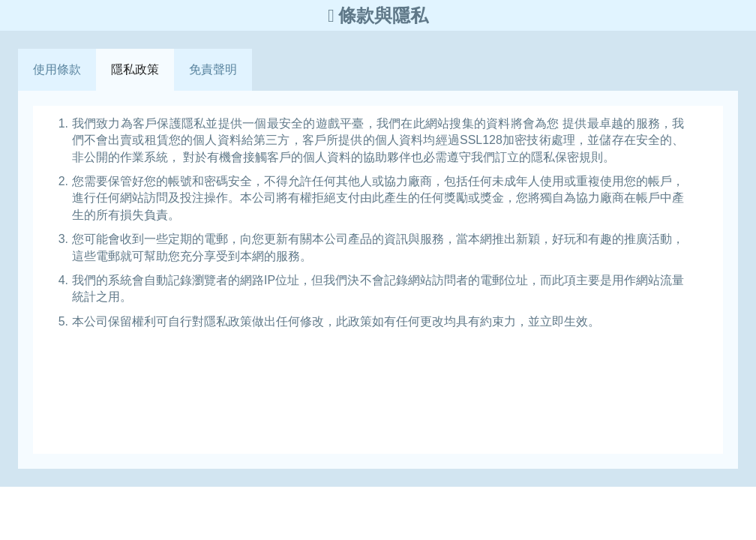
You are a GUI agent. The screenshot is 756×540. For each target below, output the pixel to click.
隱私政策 (135, 69)
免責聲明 (213, 69)
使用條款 (57, 69)
